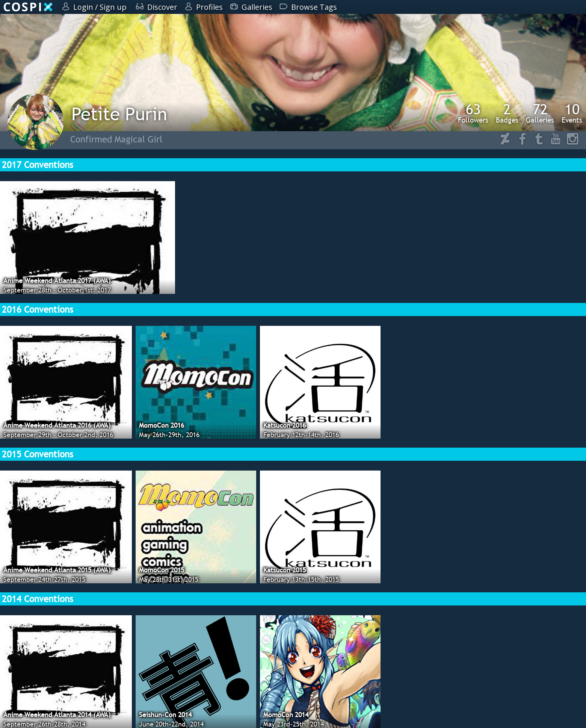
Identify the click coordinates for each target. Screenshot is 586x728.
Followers (473, 113)
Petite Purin (119, 114)
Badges (507, 113)
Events (572, 113)
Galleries (540, 113)
